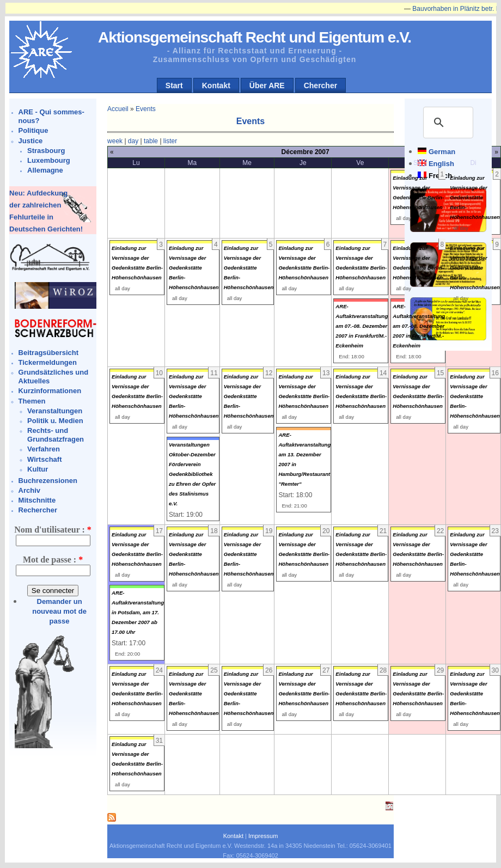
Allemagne (45, 170)
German (442, 152)
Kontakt (216, 85)
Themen (32, 401)
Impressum (263, 836)
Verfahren (44, 449)
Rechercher (38, 510)
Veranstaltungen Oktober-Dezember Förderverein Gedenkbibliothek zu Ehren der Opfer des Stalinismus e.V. (192, 474)
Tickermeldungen (48, 362)
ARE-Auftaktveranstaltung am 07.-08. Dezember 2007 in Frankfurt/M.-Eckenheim (362, 326)
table (151, 141)
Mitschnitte (37, 500)
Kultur (38, 469)
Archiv (29, 490)
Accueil (118, 109)
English (441, 164)
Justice (31, 141)
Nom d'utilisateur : (53, 530)
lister (170, 141)
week (115, 141)
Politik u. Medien (55, 421)
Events (146, 109)
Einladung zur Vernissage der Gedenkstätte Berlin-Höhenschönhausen (475, 197)
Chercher (320, 85)
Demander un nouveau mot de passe (59, 611)
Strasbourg (46, 151)
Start (174, 85)
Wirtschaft (44, 459)
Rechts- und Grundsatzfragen (56, 435)
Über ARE (267, 85)
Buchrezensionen (48, 481)
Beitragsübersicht (49, 353)
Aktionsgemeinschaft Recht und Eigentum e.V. (255, 37)
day (133, 141)
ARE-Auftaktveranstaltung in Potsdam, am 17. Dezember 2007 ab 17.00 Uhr (138, 612)
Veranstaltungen (55, 411)
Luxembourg (49, 160)
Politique (33, 130)
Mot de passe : (53, 560)
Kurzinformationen (50, 391)
